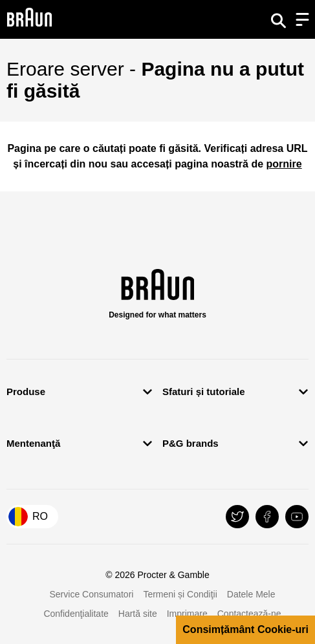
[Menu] (302, 19)
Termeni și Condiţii (180, 594)
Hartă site (138, 614)
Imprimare (187, 614)
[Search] (278, 19)
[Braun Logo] (29, 19)
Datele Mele (251, 594)
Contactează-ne (249, 614)
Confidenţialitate (76, 614)
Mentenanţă (33, 443)
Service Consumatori (91, 594)
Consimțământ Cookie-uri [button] (245, 629)
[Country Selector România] (32, 517)
